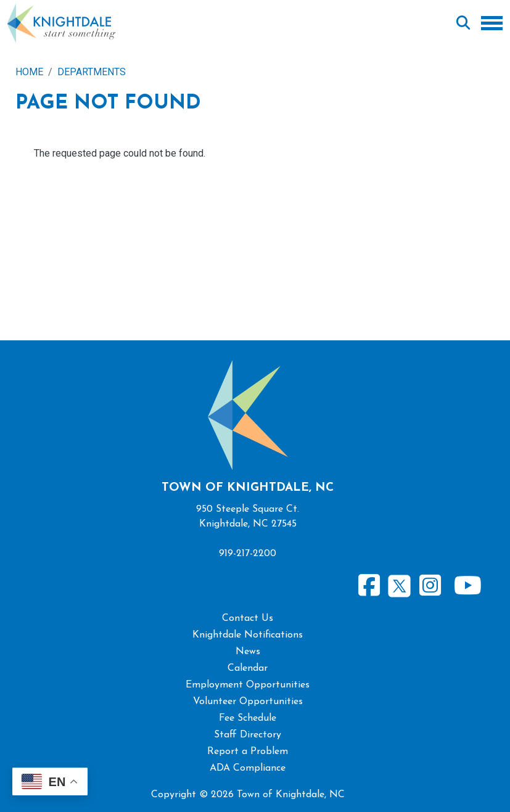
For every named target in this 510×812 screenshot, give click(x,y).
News (248, 652)
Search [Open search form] (463, 23)
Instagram (430, 586)
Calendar (248, 668)
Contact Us (248, 618)
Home (29, 72)
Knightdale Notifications (248, 635)
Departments (92, 72)
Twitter (399, 584)
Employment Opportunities (248, 685)
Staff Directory (248, 735)
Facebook (369, 586)
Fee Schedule (248, 718)
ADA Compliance (248, 768)
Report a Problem (248, 752)
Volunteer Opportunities (248, 702)
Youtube (467, 586)
